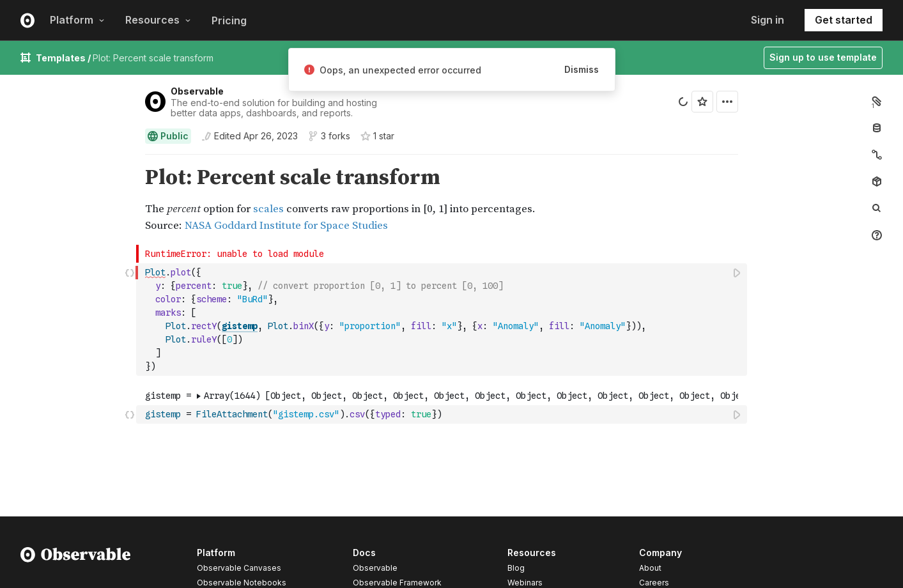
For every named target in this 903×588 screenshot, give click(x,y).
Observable (197, 91)
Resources (158, 20)
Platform (77, 20)
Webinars (525, 583)
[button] (130, 160)
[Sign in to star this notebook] (702, 102)
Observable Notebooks (242, 583)
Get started (844, 20)
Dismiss (582, 69)
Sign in (768, 20)
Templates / (64, 58)
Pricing (229, 20)
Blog (516, 568)
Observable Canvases (239, 568)
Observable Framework (397, 583)
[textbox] (443, 320)
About (650, 568)
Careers (654, 583)
